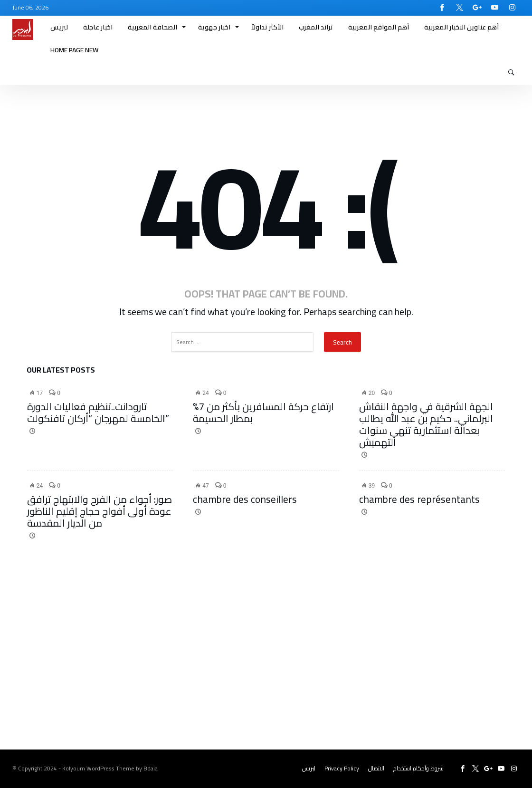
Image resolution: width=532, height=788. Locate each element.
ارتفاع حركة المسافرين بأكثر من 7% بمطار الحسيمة (263, 413)
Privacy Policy (342, 768)
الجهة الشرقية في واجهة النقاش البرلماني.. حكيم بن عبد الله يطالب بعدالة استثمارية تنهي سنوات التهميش (426, 424)
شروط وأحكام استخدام (418, 768)
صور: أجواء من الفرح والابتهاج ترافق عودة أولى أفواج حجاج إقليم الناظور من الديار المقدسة (100, 511)
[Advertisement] (266, 664)
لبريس (309, 768)
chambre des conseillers (245, 499)
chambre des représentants (419, 499)
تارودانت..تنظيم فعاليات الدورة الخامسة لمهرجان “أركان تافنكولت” (98, 413)
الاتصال (376, 768)
